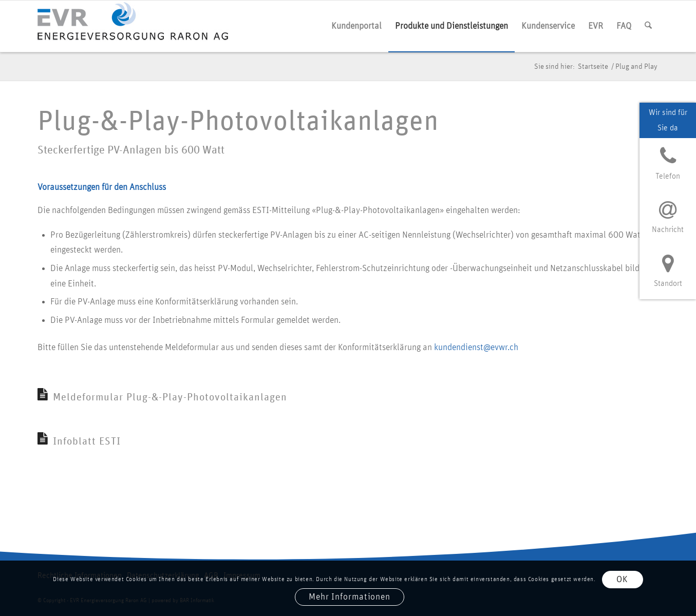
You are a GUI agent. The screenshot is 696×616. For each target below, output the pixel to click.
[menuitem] (356, 26)
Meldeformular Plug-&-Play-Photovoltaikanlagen (170, 397)
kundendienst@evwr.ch (476, 348)
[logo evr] (137, 26)
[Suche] (648, 26)
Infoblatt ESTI (87, 441)
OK (622, 580)
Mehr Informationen (350, 597)
